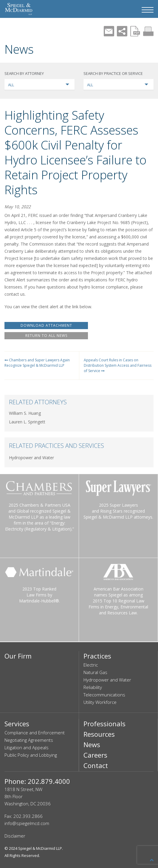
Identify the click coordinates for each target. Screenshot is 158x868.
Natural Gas (95, 672)
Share (122, 31)
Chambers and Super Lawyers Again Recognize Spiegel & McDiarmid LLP (37, 363)
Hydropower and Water (31, 458)
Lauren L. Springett (27, 422)
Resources (99, 734)
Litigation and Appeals (27, 747)
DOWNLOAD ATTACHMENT (46, 325)
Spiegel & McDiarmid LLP (40, 848)
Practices (97, 656)
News (92, 744)
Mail (109, 31)
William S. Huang (25, 413)
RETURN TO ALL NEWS (46, 336)
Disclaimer (15, 836)
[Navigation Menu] (148, 10)
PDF (135, 31)
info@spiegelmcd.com (27, 823)
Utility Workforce (100, 702)
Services (17, 724)
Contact (96, 765)
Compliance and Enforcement (35, 733)
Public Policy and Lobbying (31, 755)
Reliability (93, 687)
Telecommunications (104, 695)
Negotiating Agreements (29, 740)
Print (148, 31)
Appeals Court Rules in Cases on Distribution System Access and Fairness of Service (118, 365)
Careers (95, 755)
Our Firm (18, 656)
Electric (91, 665)
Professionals (104, 724)
